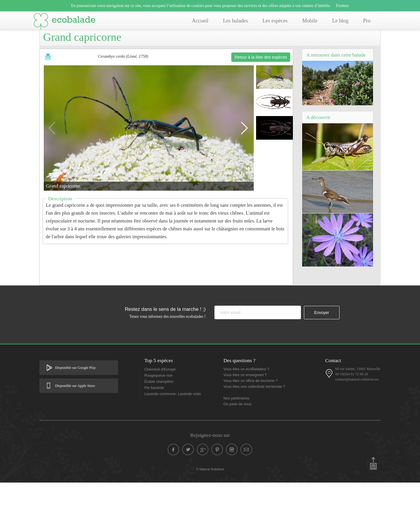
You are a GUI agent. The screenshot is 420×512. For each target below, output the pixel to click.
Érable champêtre (159, 411)
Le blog (340, 21)
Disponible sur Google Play (76, 397)
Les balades (235, 21)
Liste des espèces (201, 46)
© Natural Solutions (210, 499)
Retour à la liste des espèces (261, 87)
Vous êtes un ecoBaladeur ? (246, 399)
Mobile (310, 21)
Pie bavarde (154, 417)
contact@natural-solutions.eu (357, 409)
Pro (367, 21)
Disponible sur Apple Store (75, 415)
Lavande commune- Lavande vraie (173, 423)
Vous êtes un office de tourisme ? (251, 410)
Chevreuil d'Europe (160, 399)
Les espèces (275, 21)
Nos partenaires (236, 428)
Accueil (200, 21)
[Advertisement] (166, 290)
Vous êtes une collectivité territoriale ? (254, 416)
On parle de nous (238, 434)
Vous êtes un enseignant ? (245, 404)
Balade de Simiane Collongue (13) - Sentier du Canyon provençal (121, 46)
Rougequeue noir (159, 405)
